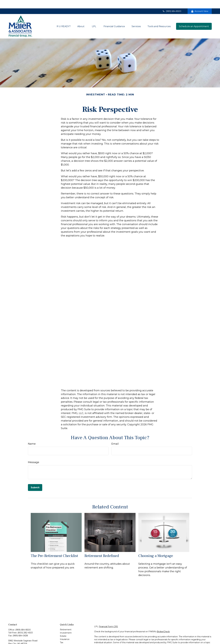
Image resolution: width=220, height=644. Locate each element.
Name (32, 435)
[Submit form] (35, 479)
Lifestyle (64, 641)
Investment (66, 624)
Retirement (66, 621)
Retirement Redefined (102, 547)
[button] (64, 18)
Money (63, 637)
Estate (63, 628)
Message (34, 454)
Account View (200, 3)
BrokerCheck (163, 623)
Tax (62, 634)
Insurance (65, 631)
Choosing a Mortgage (156, 547)
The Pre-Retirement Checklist (54, 547)
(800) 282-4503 (25, 624)
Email (115, 435)
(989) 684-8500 (172, 3)
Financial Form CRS (108, 618)
